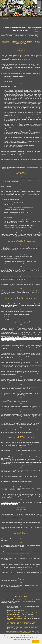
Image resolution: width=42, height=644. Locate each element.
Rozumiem (35, 642)
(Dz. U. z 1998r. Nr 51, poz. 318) (18, 606)
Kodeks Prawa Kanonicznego (14, 610)
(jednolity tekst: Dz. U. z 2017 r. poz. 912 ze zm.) (23, 623)
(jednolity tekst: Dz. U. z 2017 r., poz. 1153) (22, 614)
